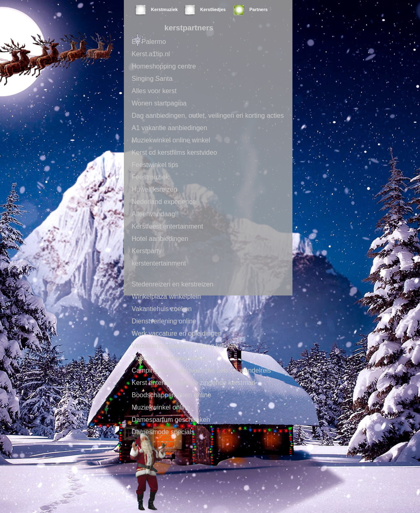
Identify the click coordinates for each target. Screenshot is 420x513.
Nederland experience (164, 202)
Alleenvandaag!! (155, 214)
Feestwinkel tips (155, 165)
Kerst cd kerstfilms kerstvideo (174, 152)
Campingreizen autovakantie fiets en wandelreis (201, 370)
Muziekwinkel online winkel (171, 140)
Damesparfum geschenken (171, 420)
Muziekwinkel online (161, 407)
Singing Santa (152, 79)
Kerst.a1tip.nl (151, 54)
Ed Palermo (149, 42)
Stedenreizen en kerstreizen (172, 284)
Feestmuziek (150, 177)
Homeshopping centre (164, 66)
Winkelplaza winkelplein (166, 297)
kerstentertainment (159, 263)
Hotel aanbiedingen (160, 239)
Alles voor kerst (154, 91)
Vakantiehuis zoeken (162, 309)
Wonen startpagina (159, 103)
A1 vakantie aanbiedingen (169, 128)
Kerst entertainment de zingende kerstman (194, 383)
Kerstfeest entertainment (167, 226)
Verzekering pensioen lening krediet (184, 346)
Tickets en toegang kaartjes (172, 358)
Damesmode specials (163, 432)
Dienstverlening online (164, 321)
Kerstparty (147, 251)
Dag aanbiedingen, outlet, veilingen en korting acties (208, 116)
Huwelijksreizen (154, 189)
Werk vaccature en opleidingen (177, 333)
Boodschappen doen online (171, 395)
